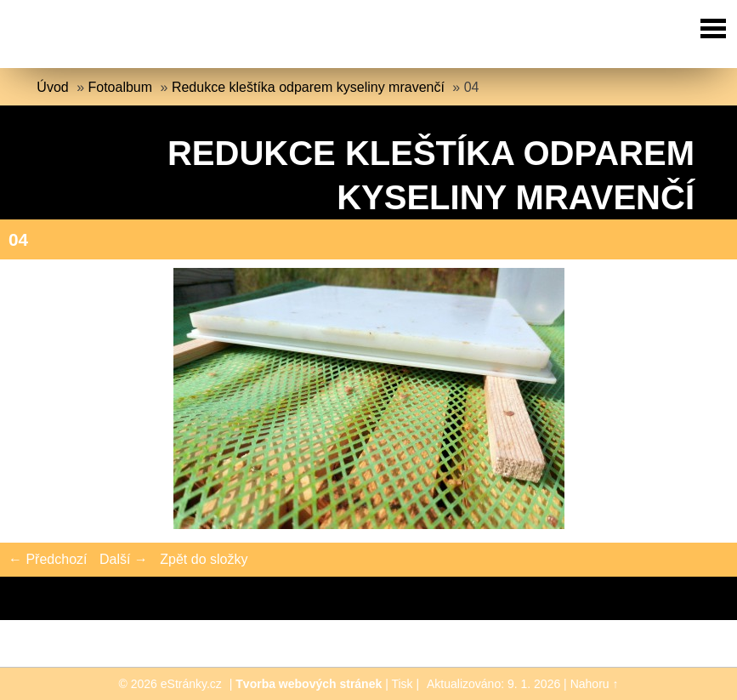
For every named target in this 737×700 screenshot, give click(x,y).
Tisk (402, 684)
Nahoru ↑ (595, 684)
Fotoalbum (121, 87)
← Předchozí (48, 559)
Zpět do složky (204, 559)
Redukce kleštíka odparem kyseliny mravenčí (308, 87)
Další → (124, 559)
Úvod (52, 87)
